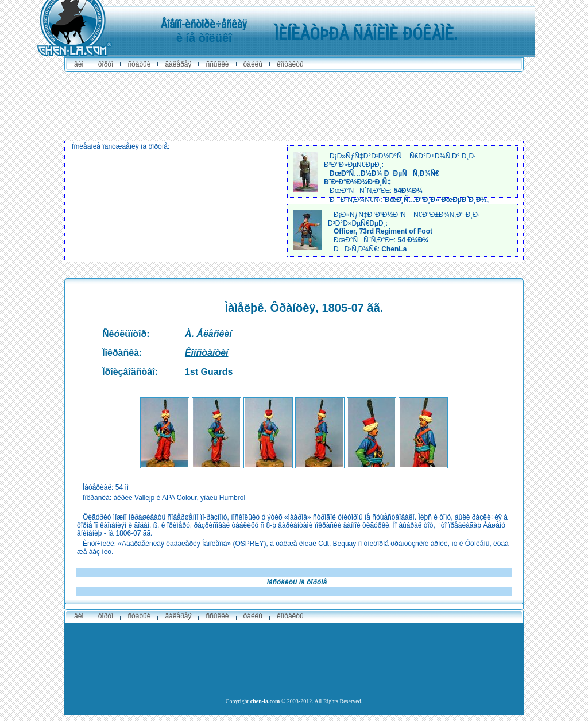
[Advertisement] (294, 103)
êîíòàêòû (290, 64)
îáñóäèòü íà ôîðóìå (297, 582)
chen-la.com (265, 701)
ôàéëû (253, 64)
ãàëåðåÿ (178, 64)
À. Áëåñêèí (208, 334)
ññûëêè (217, 64)
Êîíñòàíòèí (207, 353)
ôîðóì (106, 64)
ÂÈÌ (79, 64)
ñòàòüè (139, 64)
